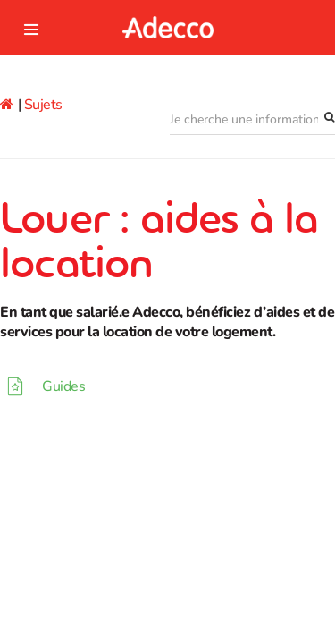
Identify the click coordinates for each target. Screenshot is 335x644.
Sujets (43, 105)
